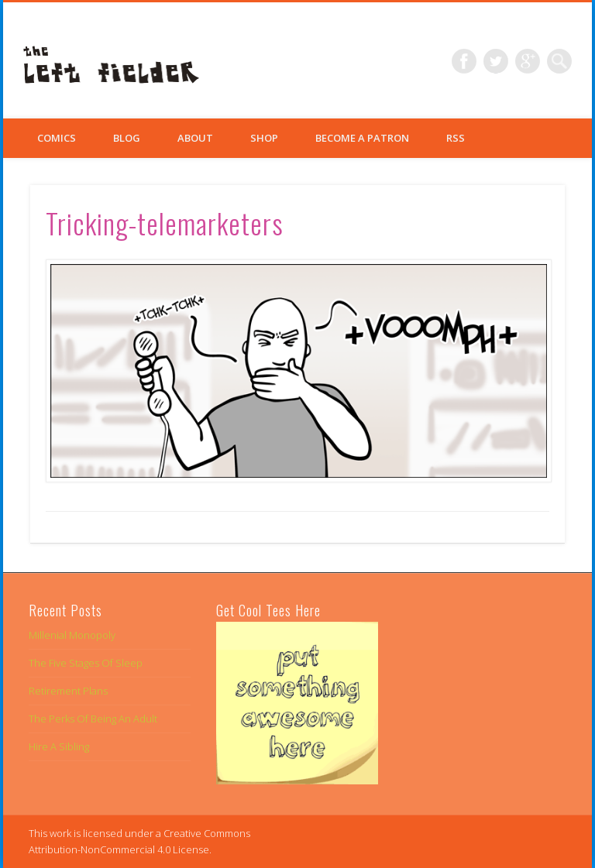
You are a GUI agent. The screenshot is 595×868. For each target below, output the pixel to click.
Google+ (528, 61)
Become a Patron (362, 138)
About (195, 138)
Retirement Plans (68, 691)
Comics (57, 138)
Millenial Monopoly (72, 635)
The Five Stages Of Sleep (86, 663)
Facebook (464, 61)
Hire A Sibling (59, 746)
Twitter (496, 61)
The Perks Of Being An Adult (93, 719)
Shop (264, 138)
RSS (456, 138)
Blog (127, 138)
